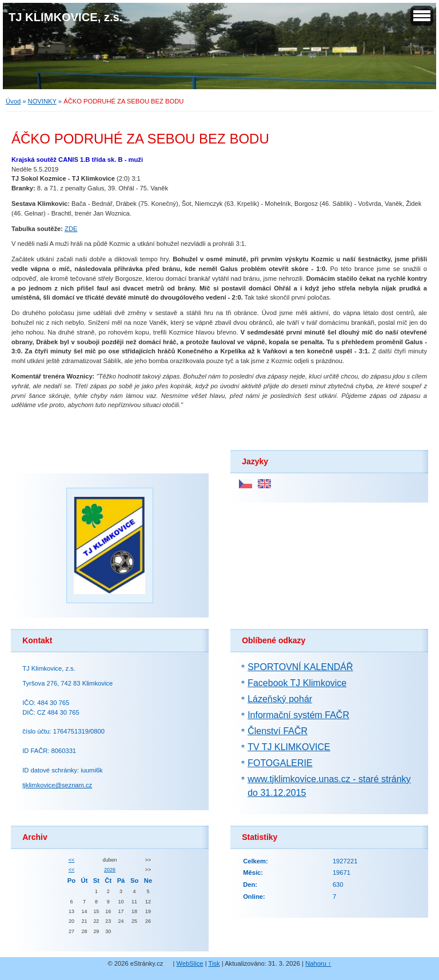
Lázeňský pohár (280, 699)
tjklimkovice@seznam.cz (57, 785)
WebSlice (190, 963)
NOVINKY (42, 101)
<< (71, 860)
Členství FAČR (278, 731)
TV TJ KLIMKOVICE (289, 747)
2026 (110, 870)
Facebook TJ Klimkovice (297, 683)
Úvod (13, 101)
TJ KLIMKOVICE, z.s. (65, 17)
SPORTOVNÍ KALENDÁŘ (300, 667)
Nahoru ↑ (318, 963)
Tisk (214, 963)
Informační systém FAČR (298, 715)
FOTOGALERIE (280, 763)
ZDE (71, 229)
